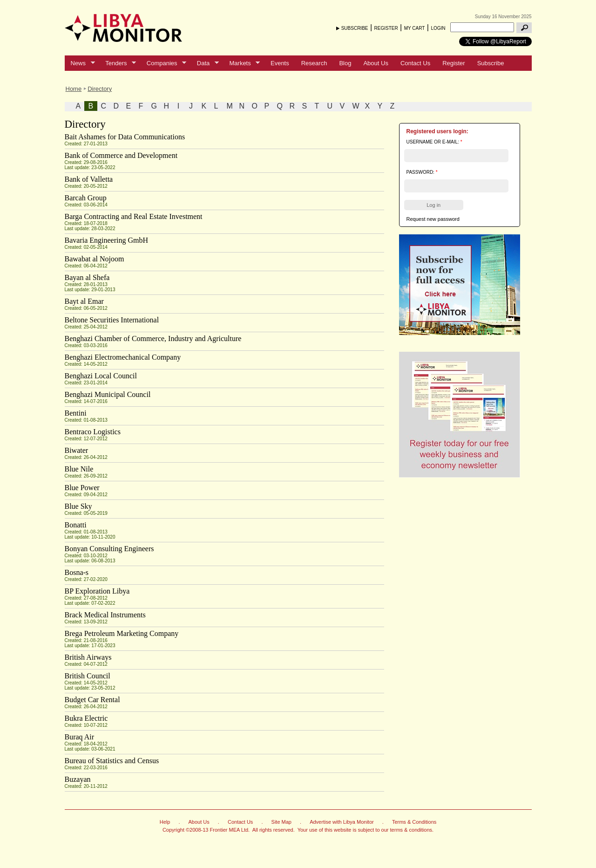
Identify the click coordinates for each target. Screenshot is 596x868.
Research (314, 63)
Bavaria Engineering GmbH (107, 240)
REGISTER (386, 28)
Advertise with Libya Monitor (342, 822)
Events (280, 63)
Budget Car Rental (92, 700)
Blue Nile (79, 469)
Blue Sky (78, 506)
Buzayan (78, 779)
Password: (422, 172)
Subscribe (491, 63)
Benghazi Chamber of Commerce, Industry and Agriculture (153, 338)
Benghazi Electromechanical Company (123, 357)
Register (454, 63)
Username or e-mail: (434, 142)
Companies (163, 63)
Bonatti (76, 525)
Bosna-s (77, 572)
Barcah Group (86, 198)
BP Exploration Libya (97, 591)
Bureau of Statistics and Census (112, 761)
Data (205, 63)
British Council (88, 676)
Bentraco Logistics (93, 432)
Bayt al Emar (84, 301)
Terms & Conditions (414, 822)
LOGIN (438, 28)
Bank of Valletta (89, 179)
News (80, 63)
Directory (100, 89)
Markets (242, 63)
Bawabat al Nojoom (95, 259)
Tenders (118, 63)
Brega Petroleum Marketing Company (122, 633)
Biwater (77, 450)
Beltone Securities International (112, 320)
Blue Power (82, 488)
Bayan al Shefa (87, 277)
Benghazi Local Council (101, 376)
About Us (376, 63)
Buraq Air (80, 737)
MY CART (415, 28)
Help (165, 822)
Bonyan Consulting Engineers (109, 549)
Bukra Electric (86, 718)
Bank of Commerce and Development (121, 155)
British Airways (88, 657)
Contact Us (415, 63)
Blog (345, 63)
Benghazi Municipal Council (108, 394)
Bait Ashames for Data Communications (125, 137)
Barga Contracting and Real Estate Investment (134, 216)
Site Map (281, 822)
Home (74, 89)
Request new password (433, 219)
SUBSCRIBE (355, 28)
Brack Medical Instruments (105, 615)
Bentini (76, 413)
